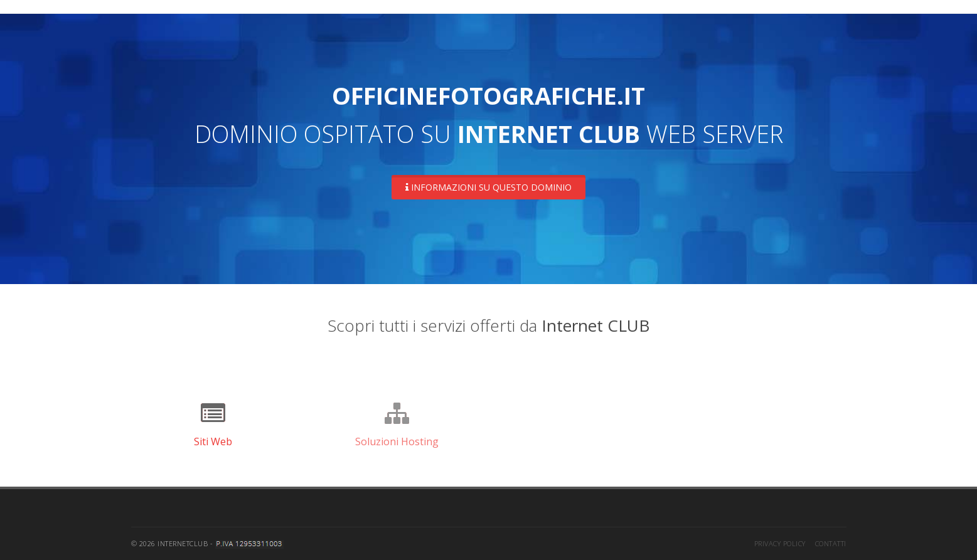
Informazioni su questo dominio (488, 187)
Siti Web (213, 441)
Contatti (831, 543)
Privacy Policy (780, 543)
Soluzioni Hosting (397, 441)
